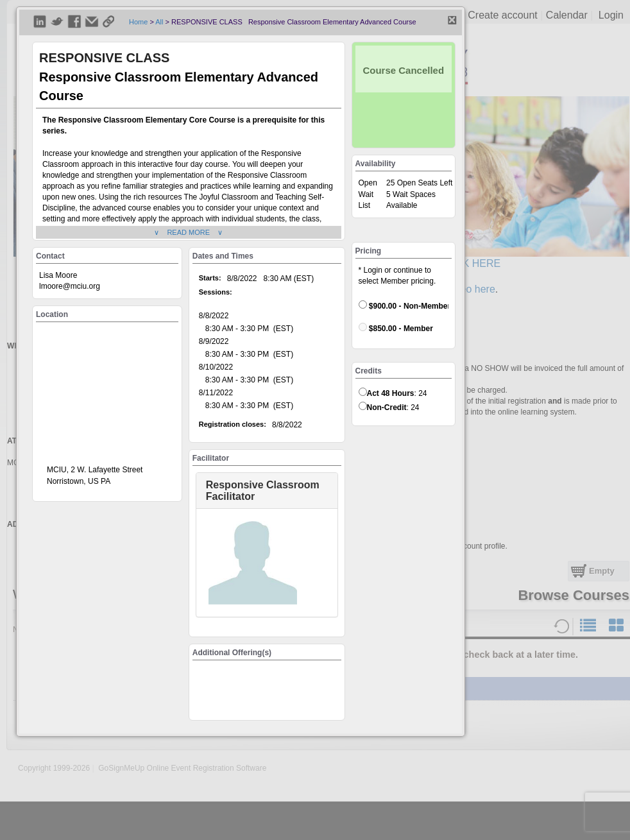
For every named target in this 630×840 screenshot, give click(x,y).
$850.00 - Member (396, 328)
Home (138, 22)
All (159, 22)
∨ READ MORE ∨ (188, 232)
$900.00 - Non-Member (404, 305)
